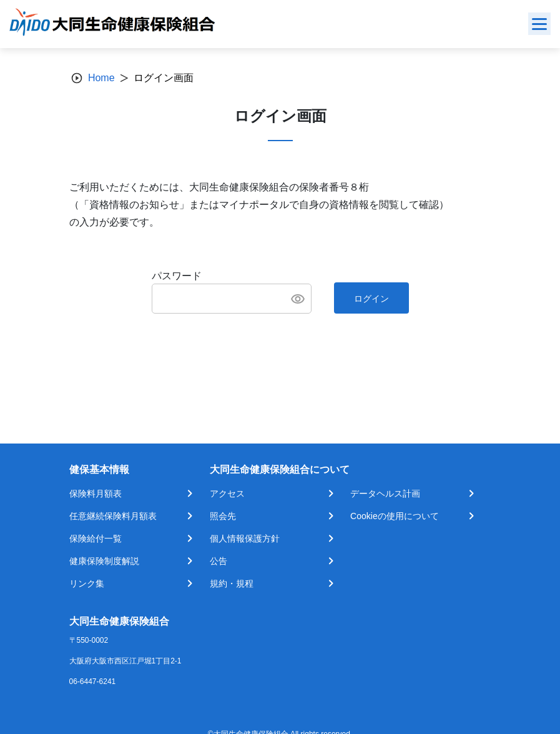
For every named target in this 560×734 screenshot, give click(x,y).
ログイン (371, 299)
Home (101, 78)
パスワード (177, 276)
